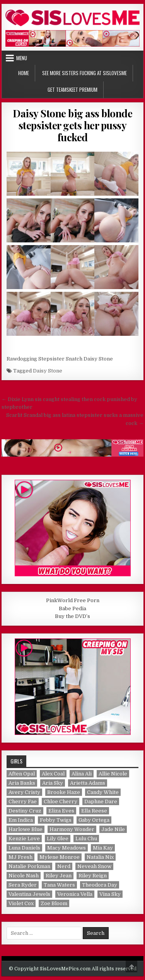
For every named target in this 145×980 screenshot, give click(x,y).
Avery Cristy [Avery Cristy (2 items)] (24, 792)
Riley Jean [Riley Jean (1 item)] (59, 876)
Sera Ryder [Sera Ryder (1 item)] (23, 885)
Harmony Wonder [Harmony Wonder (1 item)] (72, 829)
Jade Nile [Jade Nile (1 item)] (113, 829)
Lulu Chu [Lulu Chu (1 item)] (86, 839)
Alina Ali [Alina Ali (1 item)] (82, 774)
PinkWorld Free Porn (73, 600)
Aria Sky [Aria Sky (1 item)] (53, 783)
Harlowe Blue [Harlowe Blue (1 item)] (26, 829)
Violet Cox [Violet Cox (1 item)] (21, 903)
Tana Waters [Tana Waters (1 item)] (59, 885)
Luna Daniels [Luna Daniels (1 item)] (24, 848)
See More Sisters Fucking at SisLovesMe (84, 73)
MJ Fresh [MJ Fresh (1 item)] (20, 857)
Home (24, 73)
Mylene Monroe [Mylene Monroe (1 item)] (60, 857)
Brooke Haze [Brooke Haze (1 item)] (64, 792)
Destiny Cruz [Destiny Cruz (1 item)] (25, 811)
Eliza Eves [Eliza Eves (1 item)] (61, 811)
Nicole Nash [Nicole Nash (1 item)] (24, 876)
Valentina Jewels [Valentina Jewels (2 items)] (29, 894)
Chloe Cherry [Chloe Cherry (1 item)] (61, 801)
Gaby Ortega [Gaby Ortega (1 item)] (94, 820)
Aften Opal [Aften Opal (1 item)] (22, 774)
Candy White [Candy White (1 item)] (103, 792)
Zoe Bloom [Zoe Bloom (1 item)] (54, 903)
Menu (22, 58)
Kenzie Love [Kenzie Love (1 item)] (24, 839)
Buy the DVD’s (72, 616)
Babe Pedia (72, 608)
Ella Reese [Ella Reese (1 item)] (94, 811)
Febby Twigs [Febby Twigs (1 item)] (56, 820)
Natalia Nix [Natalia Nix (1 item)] (100, 857)
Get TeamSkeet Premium (72, 90)
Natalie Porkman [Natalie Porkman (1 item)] (29, 866)
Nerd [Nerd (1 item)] (64, 866)
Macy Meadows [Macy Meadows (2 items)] (67, 848)
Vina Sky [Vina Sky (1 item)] (110, 894)
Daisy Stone (48, 371)
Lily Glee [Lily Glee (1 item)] (58, 839)
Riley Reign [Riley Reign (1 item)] (93, 876)
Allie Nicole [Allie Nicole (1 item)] (113, 774)
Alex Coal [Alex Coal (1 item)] (53, 774)
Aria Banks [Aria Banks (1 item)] (22, 783)
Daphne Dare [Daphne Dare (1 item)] (101, 801)
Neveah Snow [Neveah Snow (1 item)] (94, 866)
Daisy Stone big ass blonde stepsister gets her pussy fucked (72, 125)
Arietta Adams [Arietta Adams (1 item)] (88, 783)
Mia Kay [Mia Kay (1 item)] (103, 848)
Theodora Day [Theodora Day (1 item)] (100, 885)
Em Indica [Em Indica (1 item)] (21, 820)
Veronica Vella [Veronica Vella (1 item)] (75, 894)
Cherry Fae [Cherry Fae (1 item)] (23, 801)
